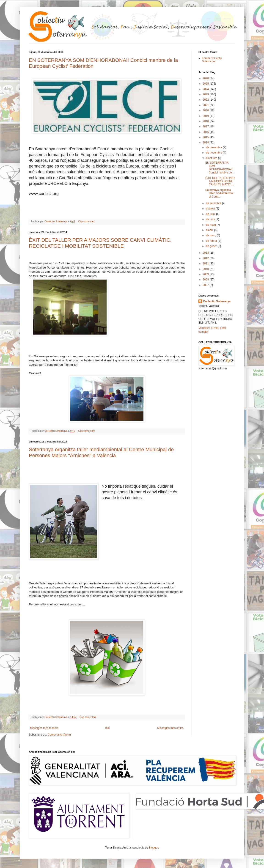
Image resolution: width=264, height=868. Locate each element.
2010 (206, 269)
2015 (206, 137)
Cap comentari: (87, 221)
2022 (206, 100)
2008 (206, 280)
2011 (206, 264)
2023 (206, 94)
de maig (211, 225)
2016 (206, 132)
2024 (206, 89)
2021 (206, 105)
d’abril (210, 230)
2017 (206, 126)
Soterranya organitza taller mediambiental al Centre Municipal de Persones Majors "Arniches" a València (101, 452)
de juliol (211, 214)
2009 (206, 274)
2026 (206, 78)
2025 (206, 84)
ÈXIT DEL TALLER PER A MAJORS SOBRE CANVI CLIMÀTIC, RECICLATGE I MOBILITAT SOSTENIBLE (100, 243)
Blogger (153, 848)
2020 (206, 110)
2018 (206, 121)
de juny (211, 219)
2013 (206, 253)
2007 (206, 285)
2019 (206, 116)
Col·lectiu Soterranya (217, 301)
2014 (206, 143)
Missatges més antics (170, 728)
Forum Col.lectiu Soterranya (212, 60)
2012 (206, 258)
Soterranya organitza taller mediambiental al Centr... (219, 193)
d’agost (211, 209)
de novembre (214, 153)
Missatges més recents (44, 728)
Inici (108, 728)
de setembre (214, 203)
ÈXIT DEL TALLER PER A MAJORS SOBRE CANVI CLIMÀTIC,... (220, 181)
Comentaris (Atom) (59, 735)
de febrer (212, 241)
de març (211, 235)
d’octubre (212, 158)
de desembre (214, 147)
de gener (212, 246)
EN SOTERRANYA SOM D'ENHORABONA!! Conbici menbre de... (220, 168)
